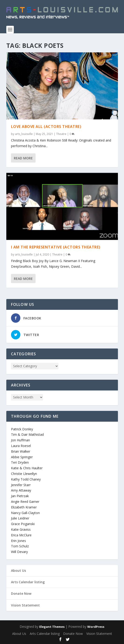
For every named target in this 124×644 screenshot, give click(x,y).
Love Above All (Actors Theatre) (46, 126)
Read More (23, 158)
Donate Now (21, 593)
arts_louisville (24, 134)
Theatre (61, 134)
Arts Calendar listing (28, 582)
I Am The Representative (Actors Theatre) (56, 247)
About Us (18, 570)
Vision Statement (25, 605)
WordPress (96, 627)
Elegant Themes (52, 627)
